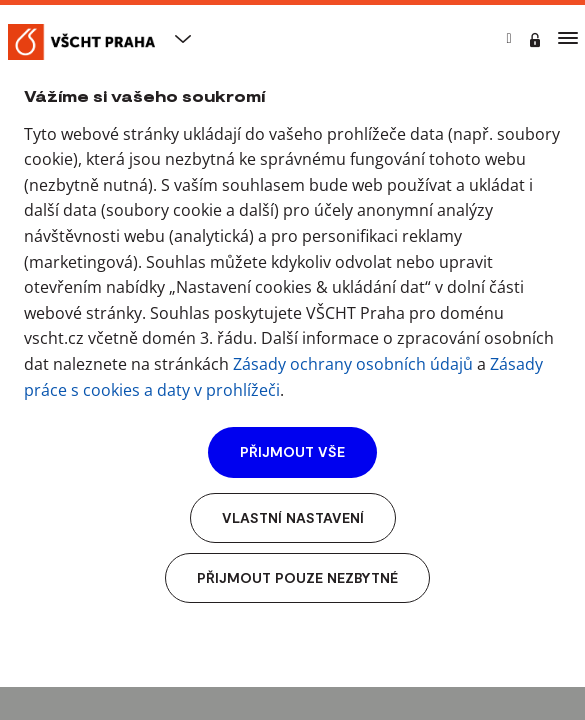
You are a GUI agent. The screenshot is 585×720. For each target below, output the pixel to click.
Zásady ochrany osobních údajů (353, 364)
